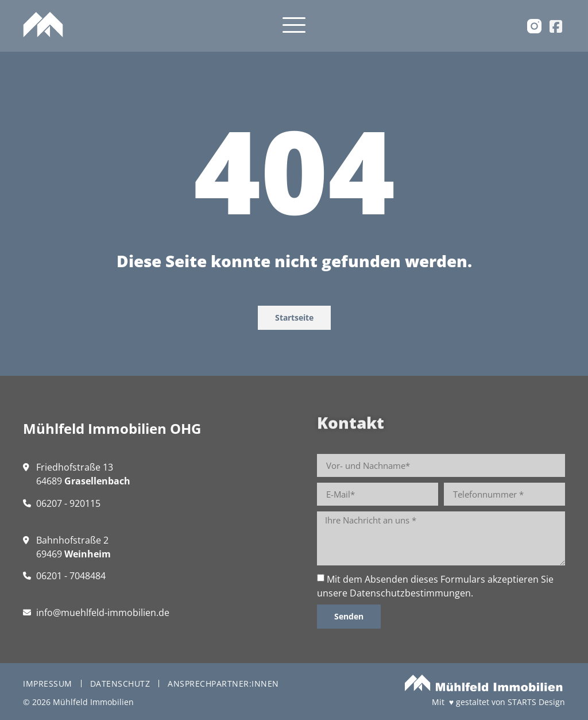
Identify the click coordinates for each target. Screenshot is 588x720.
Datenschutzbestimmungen (410, 593)
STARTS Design (536, 702)
